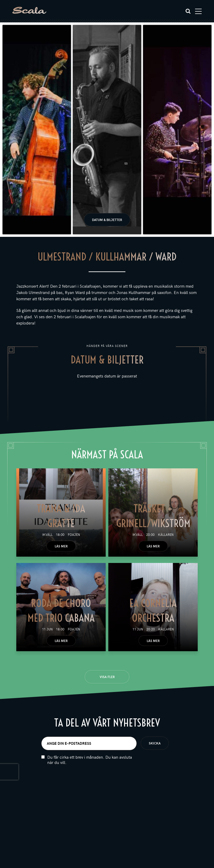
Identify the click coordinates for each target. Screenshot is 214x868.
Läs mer (61, 546)
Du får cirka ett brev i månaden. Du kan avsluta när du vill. (90, 760)
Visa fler (107, 677)
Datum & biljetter (107, 220)
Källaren (166, 534)
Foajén (74, 534)
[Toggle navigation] (198, 11)
